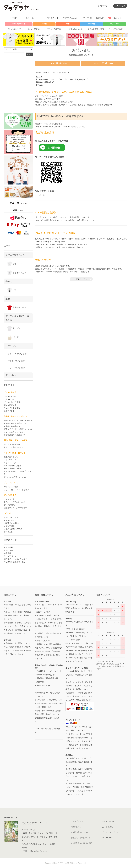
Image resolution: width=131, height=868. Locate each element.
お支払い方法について (80, 832)
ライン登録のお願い (117, 29)
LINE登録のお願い (11, 523)
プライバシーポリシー (111, 832)
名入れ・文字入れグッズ (14, 447)
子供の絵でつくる (19, 24)
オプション (114, 24)
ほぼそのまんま (17, 273)
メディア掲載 (9, 526)
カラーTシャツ (10, 463)
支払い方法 (8, 550)
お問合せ (100, 18)
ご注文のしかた (10, 396)
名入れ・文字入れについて (15, 502)
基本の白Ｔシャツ (11, 457)
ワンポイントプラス (12, 408)
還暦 (8, 299)
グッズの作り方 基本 (12, 402)
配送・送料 (8, 547)
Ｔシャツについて (14, 29)
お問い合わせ (76, 827)
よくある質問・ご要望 (96, 29)
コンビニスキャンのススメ (15, 432)
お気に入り (117, 18)
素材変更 (91, 24)
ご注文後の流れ (10, 399)
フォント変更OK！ (35, 29)
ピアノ (13, 290)
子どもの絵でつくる (15, 255)
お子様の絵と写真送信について (16, 423)
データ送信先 (9, 505)
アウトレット (12, 375)
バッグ (13, 337)
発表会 (44, 24)
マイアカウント (103, 6)
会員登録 (7, 553)
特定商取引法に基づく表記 (15, 562)
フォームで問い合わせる (103, 63)
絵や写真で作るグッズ (13, 445)
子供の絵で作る (17, 307)
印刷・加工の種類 (11, 487)
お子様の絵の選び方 (12, 426)
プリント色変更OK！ (55, 29)
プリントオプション (16, 368)
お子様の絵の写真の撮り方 (15, 435)
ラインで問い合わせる (58, 63)
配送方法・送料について (80, 838)
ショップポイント (11, 556)
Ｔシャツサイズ (10, 460)
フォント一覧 (9, 499)
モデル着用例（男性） (13, 466)
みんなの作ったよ (11, 520)
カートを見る (107, 827)
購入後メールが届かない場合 (15, 559)
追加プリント (9, 411)
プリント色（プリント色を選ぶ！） (18, 490)
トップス (14, 328)
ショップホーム (77, 821)
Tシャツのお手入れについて (15, 477)
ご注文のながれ (70, 18)
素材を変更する (10, 405)
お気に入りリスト (11, 518)
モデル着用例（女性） (13, 468)
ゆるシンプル (16, 264)
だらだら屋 (87, 18)
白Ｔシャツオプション (17, 354)
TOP (15, 18)
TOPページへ (81, 279)
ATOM (110, 838)
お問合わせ (8, 532)
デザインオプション (16, 361)
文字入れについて (76, 29)
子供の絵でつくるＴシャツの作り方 (18, 421)
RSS (104, 838)
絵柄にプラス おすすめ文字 (15, 508)
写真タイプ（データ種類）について (18, 429)
